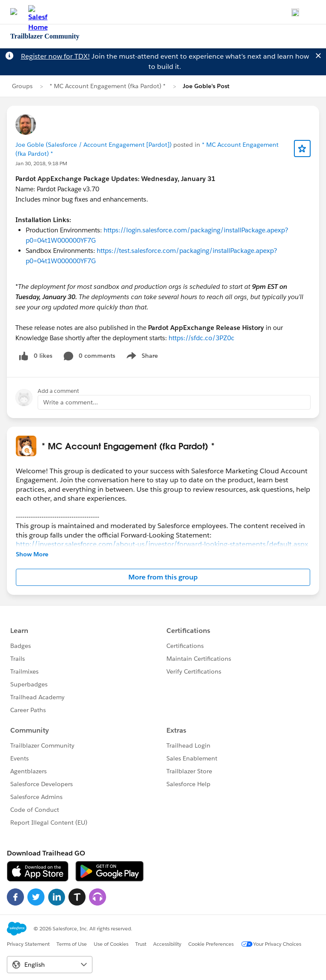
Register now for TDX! (55, 56)
